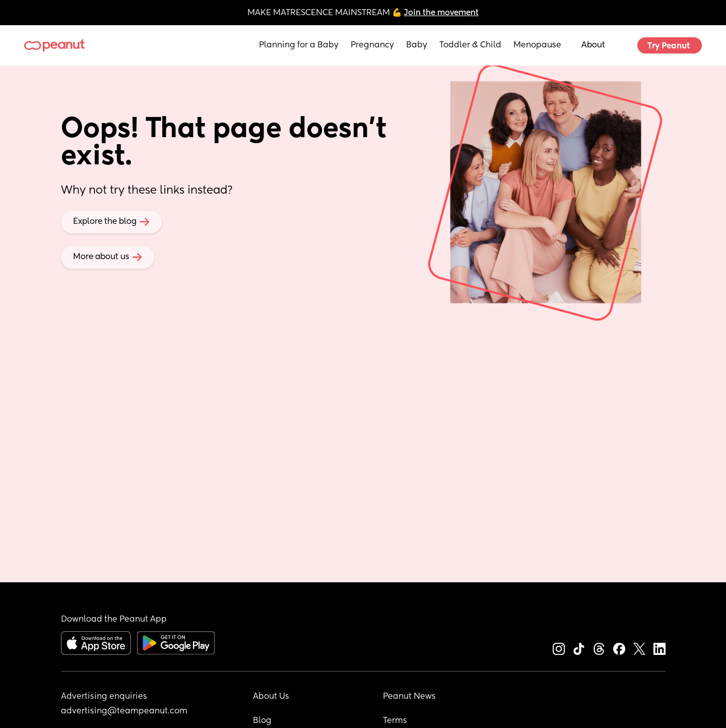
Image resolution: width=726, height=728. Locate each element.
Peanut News (409, 697)
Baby (417, 45)
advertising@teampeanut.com (124, 711)
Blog (262, 721)
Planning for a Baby (299, 45)
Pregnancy (372, 45)
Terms (395, 721)
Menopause (537, 45)
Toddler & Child (470, 45)
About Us (271, 697)
